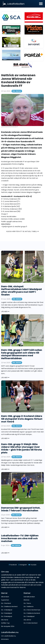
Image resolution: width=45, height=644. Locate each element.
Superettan (5, 600)
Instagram (23, 565)
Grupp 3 (4, 214)
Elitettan (27, 600)
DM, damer (17, 91)
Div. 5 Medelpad (7, 613)
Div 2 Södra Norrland (31, 623)
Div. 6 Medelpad (7, 616)
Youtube (32, 565)
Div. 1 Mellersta (29, 607)
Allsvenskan (5, 597)
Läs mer (5, 312)
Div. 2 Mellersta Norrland (32, 613)
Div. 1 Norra (27, 603)
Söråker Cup (5, 623)
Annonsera (5, 639)
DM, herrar (5, 620)
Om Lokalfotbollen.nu (8, 636)
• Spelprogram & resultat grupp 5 (14, 227)
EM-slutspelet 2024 (8, 626)
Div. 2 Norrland (6, 603)
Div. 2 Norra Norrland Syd (32, 610)
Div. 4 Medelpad (7, 610)
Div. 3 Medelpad (29, 616)
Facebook (13, 565)
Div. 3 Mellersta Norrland (9, 607)
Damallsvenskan (29, 597)
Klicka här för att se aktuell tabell (22, 231)
